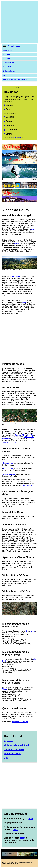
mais (31, 818)
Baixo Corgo (8, 463)
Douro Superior (9, 474)
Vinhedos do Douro (9, 442)
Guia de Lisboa (9, 63)
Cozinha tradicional (14, 749)
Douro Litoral (8, 50)
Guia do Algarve (9, 71)
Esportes (8, 741)
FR (15, 79)
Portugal (6, 79)
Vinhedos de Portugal (20, 722)
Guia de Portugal (17, 138)
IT (22, 79)
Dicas (7, 758)
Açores (6, 75)
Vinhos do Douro (13, 754)
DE (25, 79)
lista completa (27, 485)
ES (19, 79)
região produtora (15, 277)
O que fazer (8, 59)
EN (12, 79)
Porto (24, 302)
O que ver (7, 54)
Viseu (33, 631)
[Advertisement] (19, 22)
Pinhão (30, 435)
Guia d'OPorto (8, 67)
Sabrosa (18, 435)
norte (33, 229)
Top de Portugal (14, 46)
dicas (23, 838)
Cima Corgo (8, 469)
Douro (17, 244)
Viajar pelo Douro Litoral (16, 745)
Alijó (24, 435)
